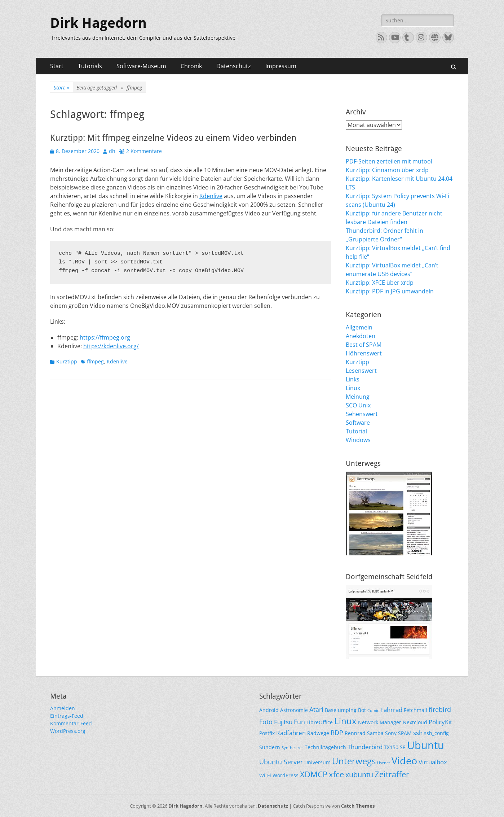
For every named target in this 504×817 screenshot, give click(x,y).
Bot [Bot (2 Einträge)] (362, 710)
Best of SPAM (364, 345)
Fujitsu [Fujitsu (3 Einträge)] (283, 722)
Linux (353, 388)
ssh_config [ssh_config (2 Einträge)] (436, 733)
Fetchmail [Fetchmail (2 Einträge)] (415, 710)
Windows (358, 440)
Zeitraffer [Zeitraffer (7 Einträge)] (392, 774)
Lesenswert (361, 371)
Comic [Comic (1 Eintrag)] (373, 711)
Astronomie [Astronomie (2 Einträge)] (294, 710)
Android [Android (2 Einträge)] (269, 710)
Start (57, 66)
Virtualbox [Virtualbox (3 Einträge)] (433, 762)
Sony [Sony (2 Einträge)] (391, 733)
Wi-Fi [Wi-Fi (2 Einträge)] (265, 775)
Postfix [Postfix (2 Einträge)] (267, 733)
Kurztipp (67, 361)
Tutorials (90, 66)
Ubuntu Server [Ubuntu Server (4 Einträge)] (281, 762)
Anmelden (63, 708)
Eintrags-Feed (67, 716)
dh (112, 151)
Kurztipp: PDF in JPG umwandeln (390, 291)
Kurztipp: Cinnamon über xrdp (387, 170)
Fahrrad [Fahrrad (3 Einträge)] (391, 710)
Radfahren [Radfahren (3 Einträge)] (291, 733)
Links (353, 379)
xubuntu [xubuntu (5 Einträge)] (359, 775)
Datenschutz (234, 66)
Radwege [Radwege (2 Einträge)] (318, 733)
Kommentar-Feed (71, 723)
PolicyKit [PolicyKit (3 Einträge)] (440, 722)
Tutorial (356, 431)
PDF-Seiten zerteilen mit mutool (389, 161)
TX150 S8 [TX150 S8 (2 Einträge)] (395, 747)
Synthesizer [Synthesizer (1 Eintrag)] (292, 748)
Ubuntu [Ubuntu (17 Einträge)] (426, 745)
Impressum (281, 66)
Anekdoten (361, 336)
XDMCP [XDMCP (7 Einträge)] (314, 774)
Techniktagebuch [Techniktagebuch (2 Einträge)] (325, 747)
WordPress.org (68, 731)
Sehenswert (362, 414)
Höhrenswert (364, 353)
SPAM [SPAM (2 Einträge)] (405, 733)
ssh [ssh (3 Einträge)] (418, 733)
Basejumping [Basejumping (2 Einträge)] (341, 710)
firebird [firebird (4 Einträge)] (440, 709)
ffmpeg (95, 361)
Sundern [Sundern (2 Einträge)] (270, 747)
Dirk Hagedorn (98, 23)
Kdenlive (211, 196)
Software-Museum (141, 66)
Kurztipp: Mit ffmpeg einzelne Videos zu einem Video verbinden (173, 138)
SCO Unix (358, 405)
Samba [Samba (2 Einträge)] (375, 733)
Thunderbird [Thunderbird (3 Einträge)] (365, 747)
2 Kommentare (144, 151)
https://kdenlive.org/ (111, 346)
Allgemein (359, 327)
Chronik (191, 66)
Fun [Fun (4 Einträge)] (299, 722)
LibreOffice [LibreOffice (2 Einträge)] (320, 722)
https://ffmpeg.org (105, 337)
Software (358, 423)
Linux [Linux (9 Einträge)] (345, 721)
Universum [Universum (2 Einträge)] (317, 762)
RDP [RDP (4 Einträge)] (337, 732)
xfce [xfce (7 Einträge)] (336, 774)
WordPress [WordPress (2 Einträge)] (286, 775)
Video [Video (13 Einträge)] (404, 761)
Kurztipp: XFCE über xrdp (380, 283)
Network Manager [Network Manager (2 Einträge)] (380, 722)
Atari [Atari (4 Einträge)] (316, 709)
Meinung (358, 397)
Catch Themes (358, 806)
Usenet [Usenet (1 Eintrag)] (384, 763)
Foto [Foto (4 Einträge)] (266, 722)
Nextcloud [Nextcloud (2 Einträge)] (415, 722)
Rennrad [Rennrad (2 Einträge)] (355, 733)
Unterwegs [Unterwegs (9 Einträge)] (354, 761)
